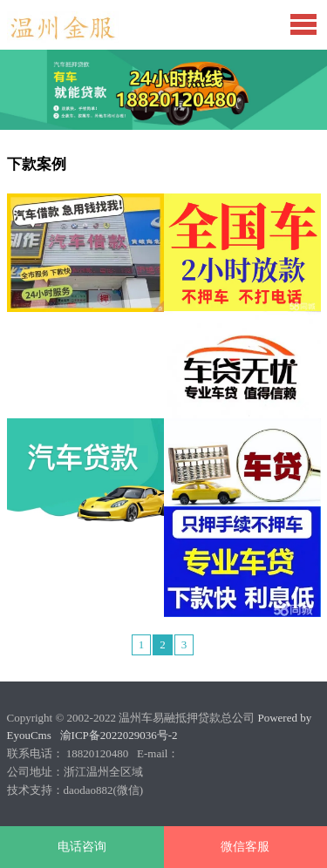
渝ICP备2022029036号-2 (119, 735)
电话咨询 (82, 847)
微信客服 (245, 847)
